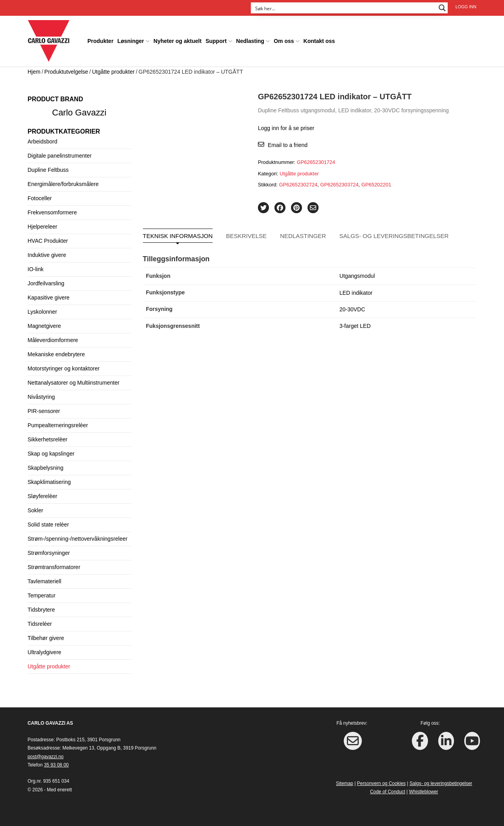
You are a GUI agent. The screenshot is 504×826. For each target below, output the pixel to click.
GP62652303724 (339, 185)
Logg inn (466, 7)
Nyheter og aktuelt (178, 41)
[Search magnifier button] (442, 8)
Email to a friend (288, 145)
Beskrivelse (246, 236)
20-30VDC (352, 309)
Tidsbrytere (41, 610)
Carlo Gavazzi (79, 113)
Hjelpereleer (42, 227)
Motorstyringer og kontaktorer (64, 368)
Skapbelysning (45, 468)
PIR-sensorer (44, 411)
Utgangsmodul (357, 276)
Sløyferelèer (42, 496)
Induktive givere (47, 255)
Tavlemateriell (44, 581)
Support (216, 41)
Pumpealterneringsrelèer (58, 425)
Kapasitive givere (49, 298)
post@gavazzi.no (45, 757)
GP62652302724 (298, 185)
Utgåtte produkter (113, 72)
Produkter (100, 41)
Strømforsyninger (49, 553)
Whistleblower (424, 792)
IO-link (35, 269)
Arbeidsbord (43, 141)
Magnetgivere (44, 326)
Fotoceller (40, 198)
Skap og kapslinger (51, 454)
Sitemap (345, 783)
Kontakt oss (319, 41)
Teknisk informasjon (178, 236)
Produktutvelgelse (66, 72)
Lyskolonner (42, 312)
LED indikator (356, 293)
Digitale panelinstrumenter (60, 156)
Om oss (284, 41)
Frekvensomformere (52, 212)
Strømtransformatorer (54, 567)
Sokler (35, 510)
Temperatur (42, 595)
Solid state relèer (48, 525)
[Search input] (344, 8)
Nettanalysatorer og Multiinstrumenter (73, 383)
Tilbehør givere (46, 638)
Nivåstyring (41, 397)
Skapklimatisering (49, 482)
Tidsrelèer (40, 624)
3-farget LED (355, 326)
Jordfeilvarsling (46, 283)
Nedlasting (250, 41)
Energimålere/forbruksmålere (63, 184)
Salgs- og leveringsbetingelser (394, 236)
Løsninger (131, 41)
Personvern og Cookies (382, 783)
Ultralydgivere (44, 652)
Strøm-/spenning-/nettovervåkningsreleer (78, 539)
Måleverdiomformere (53, 340)
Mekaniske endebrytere (56, 354)
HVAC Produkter (48, 241)
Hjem (34, 72)
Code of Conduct (388, 792)
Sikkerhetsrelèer (47, 439)
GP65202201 (376, 185)
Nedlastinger (303, 236)
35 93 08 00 (57, 765)
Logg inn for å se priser (286, 128)
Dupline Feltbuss (48, 170)
